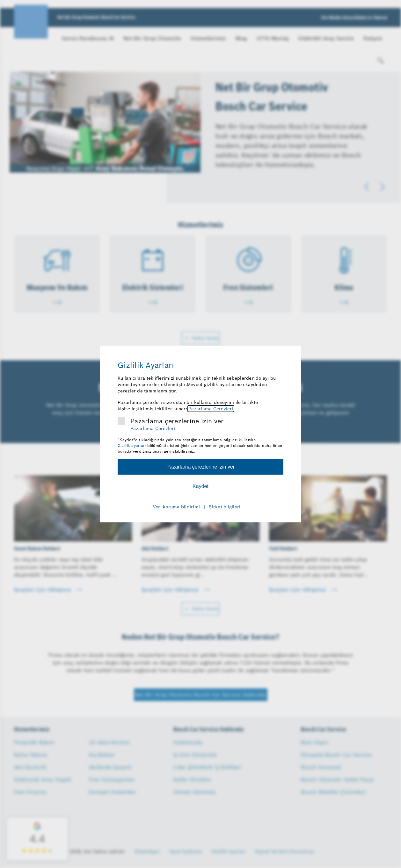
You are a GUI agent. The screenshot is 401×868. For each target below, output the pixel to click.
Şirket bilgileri (225, 507)
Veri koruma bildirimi (176, 507)
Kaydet (200, 486)
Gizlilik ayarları (132, 445)
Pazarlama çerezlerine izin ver (177, 421)
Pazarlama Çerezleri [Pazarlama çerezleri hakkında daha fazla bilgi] (211, 409)
